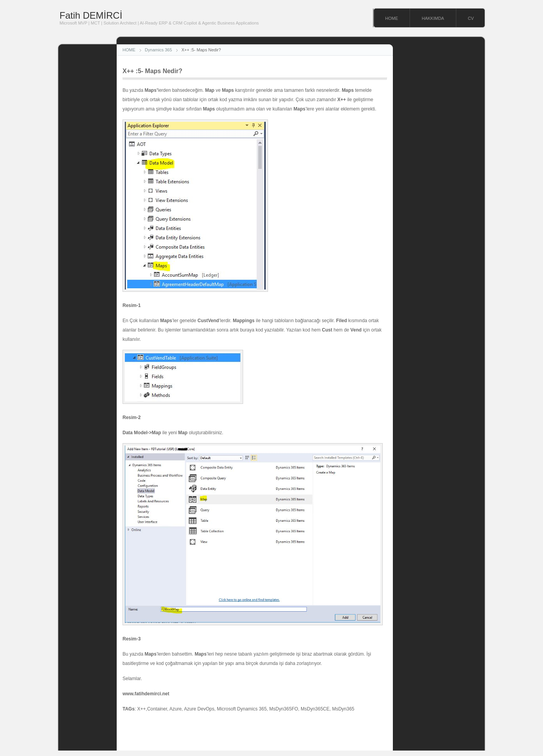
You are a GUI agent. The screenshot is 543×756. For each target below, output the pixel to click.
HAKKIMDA (433, 18)
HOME (391, 18)
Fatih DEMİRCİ (91, 15)
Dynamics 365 (158, 50)
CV (471, 18)
